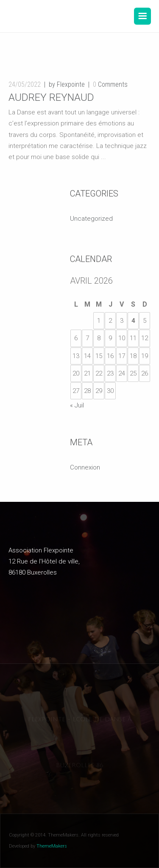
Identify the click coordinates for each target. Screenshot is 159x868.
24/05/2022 (25, 84)
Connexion (85, 467)
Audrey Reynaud (51, 97)
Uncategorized (91, 219)
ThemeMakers (52, 846)
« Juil (77, 405)
